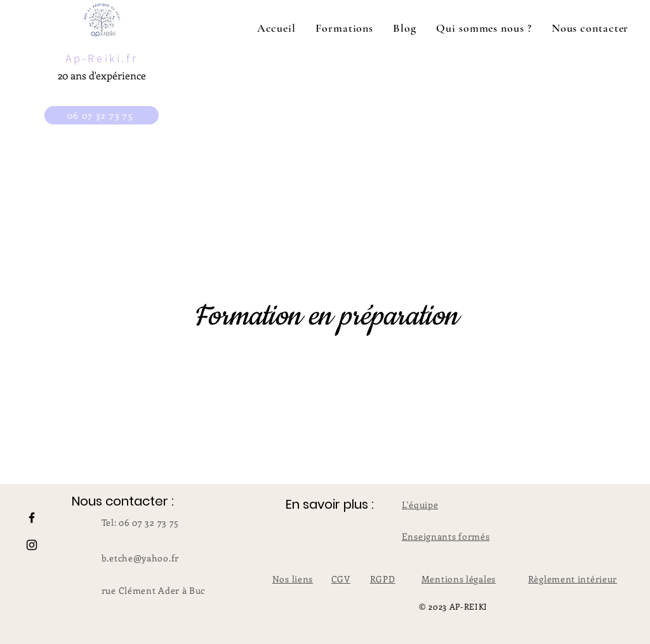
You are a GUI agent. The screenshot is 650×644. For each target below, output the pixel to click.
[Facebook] (32, 518)
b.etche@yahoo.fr (140, 558)
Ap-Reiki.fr (102, 58)
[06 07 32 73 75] (102, 115)
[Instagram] (32, 545)
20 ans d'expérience (102, 75)
